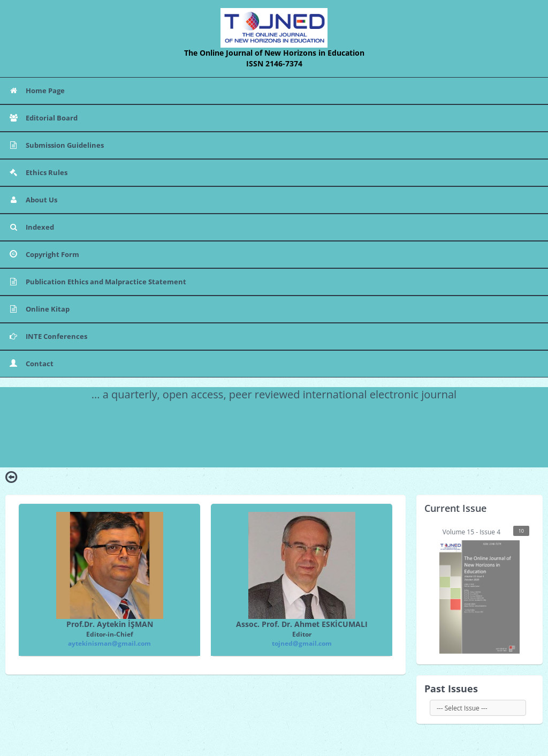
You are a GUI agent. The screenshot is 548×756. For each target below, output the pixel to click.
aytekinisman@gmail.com (109, 643)
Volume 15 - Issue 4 (484, 590)
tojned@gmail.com (302, 643)
